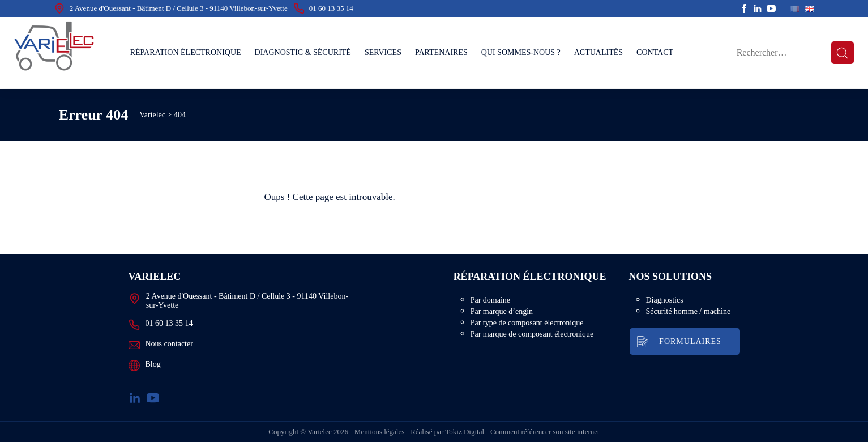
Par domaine (502, 304)
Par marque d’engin (514, 315)
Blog (145, 365)
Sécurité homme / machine (688, 315)
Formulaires (690, 345)
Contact (655, 52)
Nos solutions (668, 279)
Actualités (598, 52)
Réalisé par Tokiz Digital (447, 432)
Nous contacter (161, 345)
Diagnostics (664, 304)
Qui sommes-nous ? (521, 52)
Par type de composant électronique (539, 327)
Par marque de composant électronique (544, 338)
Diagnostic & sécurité (303, 52)
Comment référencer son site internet (545, 432)
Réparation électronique (186, 52)
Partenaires (441, 52)
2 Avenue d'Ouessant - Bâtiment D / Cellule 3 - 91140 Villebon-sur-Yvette (171, 8)
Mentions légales (379, 432)
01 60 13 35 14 (323, 8)
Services (383, 52)
